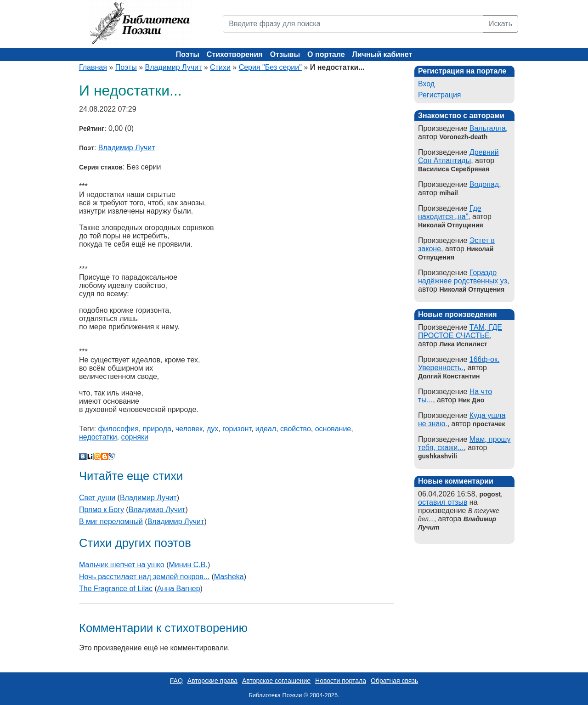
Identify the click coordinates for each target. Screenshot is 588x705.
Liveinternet (90, 457)
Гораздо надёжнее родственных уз (463, 277)
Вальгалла (488, 128)
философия (118, 429)
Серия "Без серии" (270, 67)
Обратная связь (394, 681)
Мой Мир (97, 457)
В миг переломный (111, 522)
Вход (426, 84)
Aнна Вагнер (179, 589)
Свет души (97, 498)
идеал (266, 429)
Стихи (220, 67)
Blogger (105, 457)
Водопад (484, 184)
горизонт (237, 429)
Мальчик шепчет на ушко (122, 565)
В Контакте (83, 457)
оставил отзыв (443, 502)
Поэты (188, 54)
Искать (500, 24)
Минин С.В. (188, 565)
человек (189, 429)
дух (212, 429)
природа (157, 429)
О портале (326, 54)
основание (333, 429)
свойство (296, 429)
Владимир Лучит (174, 67)
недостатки (98, 437)
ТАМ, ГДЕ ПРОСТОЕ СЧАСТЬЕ (460, 331)
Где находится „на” (450, 212)
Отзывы (285, 54)
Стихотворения (235, 54)
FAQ (176, 681)
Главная (93, 67)
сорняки (134, 437)
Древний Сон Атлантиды (458, 156)
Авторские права (212, 681)
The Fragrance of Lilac (116, 589)
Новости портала (341, 681)
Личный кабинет (382, 54)
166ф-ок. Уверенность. (459, 364)
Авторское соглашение (276, 681)
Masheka (229, 577)
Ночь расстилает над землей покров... (144, 577)
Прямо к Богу (102, 510)
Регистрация (440, 95)
